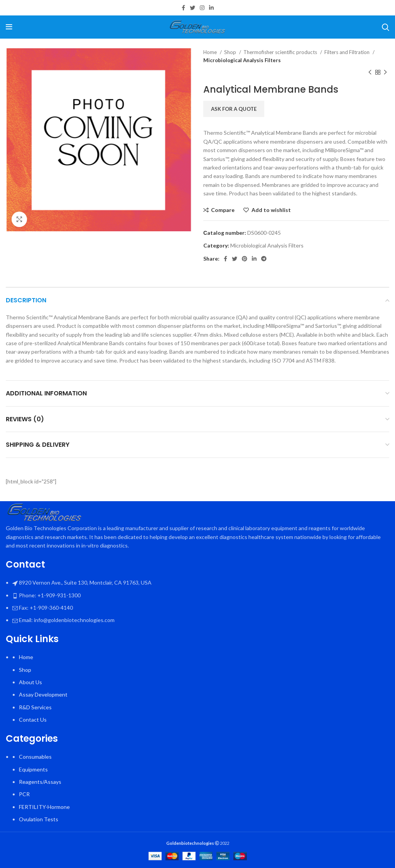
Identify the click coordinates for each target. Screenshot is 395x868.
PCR (24, 794)
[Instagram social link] (202, 8)
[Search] (386, 27)
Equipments (33, 769)
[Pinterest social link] (245, 259)
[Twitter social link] (192, 8)
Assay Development (43, 694)
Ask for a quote (234, 109)
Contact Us (33, 720)
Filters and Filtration (348, 52)
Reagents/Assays (40, 782)
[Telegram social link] (264, 259)
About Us (30, 682)
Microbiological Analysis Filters (242, 60)
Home (211, 52)
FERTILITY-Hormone (44, 807)
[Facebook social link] (183, 8)
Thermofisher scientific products (281, 52)
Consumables (35, 757)
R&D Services (35, 707)
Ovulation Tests (39, 819)
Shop (231, 52)
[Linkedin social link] (211, 8)
